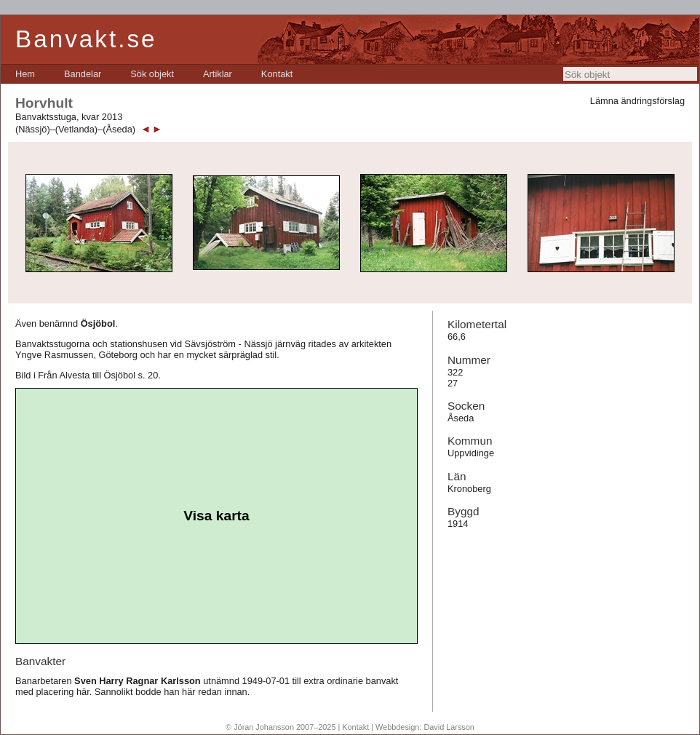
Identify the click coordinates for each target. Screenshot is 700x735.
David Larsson (449, 727)
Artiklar (218, 74)
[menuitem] (25, 74)
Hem (25, 74)
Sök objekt (152, 74)
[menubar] (154, 74)
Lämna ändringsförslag (637, 101)
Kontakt (277, 74)
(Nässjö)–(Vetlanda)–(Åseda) (75, 129)
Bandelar (83, 74)
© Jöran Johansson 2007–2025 (281, 727)
